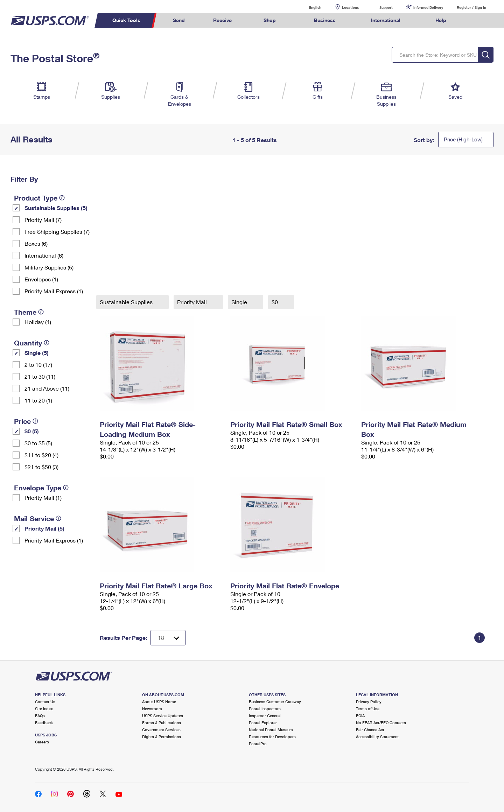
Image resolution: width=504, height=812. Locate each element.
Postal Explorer (263, 723)
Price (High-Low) (463, 139)
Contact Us (45, 702)
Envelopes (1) (41, 279)
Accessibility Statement (377, 737)
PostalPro (258, 744)
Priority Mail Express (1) (54, 291)
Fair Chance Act (370, 730)
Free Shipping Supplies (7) (57, 232)
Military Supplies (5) (49, 267)
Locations (350, 7)
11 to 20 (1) (38, 400)
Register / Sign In (471, 7)
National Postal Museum (271, 730)
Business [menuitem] (325, 20)
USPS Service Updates (163, 716)
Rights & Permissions (162, 737)
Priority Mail (193, 302)
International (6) (44, 255)
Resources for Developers (272, 737)
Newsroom (152, 709)
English (308, 7)
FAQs (40, 716)
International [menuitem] (386, 20)
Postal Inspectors (265, 709)
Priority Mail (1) (43, 498)
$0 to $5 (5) (38, 443)
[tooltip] (62, 198)
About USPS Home (159, 702)
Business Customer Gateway (275, 702)
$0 (275, 302)
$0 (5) (32, 431)
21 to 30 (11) (40, 376)
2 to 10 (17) (38, 365)
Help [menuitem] (441, 20)
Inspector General (265, 716)
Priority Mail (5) (44, 528)
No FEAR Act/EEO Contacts (381, 723)
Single (240, 302)
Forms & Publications (162, 723)
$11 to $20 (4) (41, 455)
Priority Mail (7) (43, 220)
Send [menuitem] (179, 20)
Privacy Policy (369, 702)
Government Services (161, 730)
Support (386, 7)
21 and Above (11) (47, 388)
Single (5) (37, 353)
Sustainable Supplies (127, 302)
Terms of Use (368, 709)
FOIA (360, 716)
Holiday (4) (38, 322)
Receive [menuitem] (222, 20)
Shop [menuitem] (270, 20)
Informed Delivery (428, 7)
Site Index (44, 709)
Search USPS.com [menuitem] (474, 20)
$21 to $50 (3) (41, 467)
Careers (42, 742)
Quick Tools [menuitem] (126, 20)
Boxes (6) (36, 243)
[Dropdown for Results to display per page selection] (168, 638)
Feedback (44, 723)
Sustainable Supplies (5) (56, 208)
